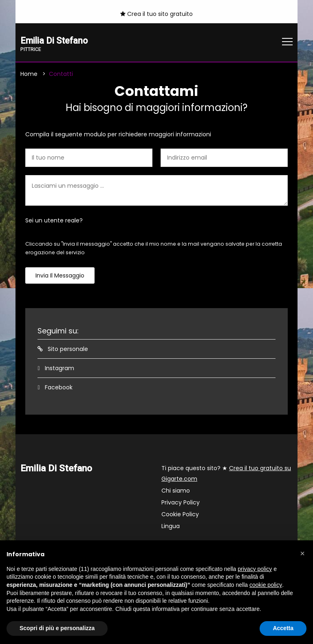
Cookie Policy (180, 515)
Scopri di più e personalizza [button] (57, 628)
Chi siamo (176, 491)
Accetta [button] (283, 628)
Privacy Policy (181, 503)
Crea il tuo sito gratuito (156, 14)
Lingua (171, 526)
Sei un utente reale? (54, 221)
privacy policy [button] (255, 569)
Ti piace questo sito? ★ (226, 474)
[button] (302, 553)
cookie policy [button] (266, 585)
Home (29, 74)
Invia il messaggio (60, 276)
